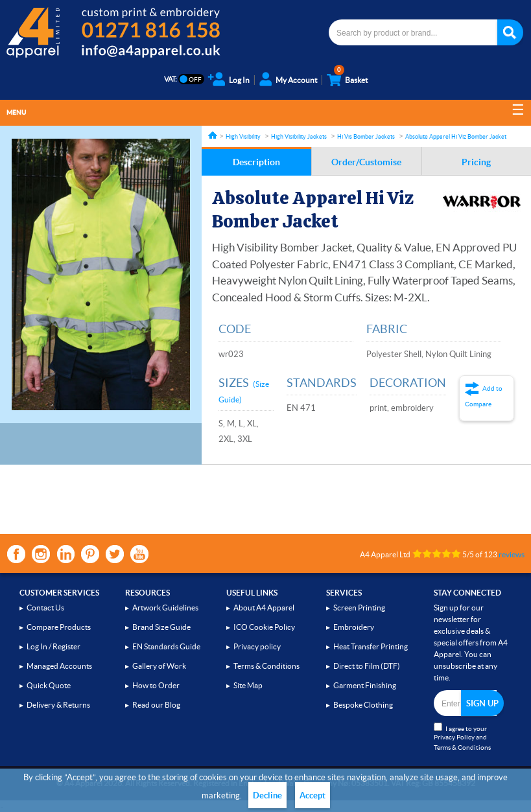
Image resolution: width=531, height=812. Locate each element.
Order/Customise (366, 162)
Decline (267, 795)
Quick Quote (49, 685)
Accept (313, 795)
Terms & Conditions (266, 666)
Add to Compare (484, 396)
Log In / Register (53, 646)
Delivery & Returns (58, 705)
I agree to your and (462, 737)
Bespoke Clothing (363, 705)
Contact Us (45, 608)
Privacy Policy (454, 737)
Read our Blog (156, 705)
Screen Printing (359, 608)
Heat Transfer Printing (371, 646)
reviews (512, 554)
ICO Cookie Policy (264, 627)
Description (256, 162)
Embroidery (354, 627)
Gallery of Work (159, 666)
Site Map (248, 685)
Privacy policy (257, 646)
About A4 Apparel (264, 608)
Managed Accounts (59, 666)
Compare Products (59, 627)
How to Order (156, 685)
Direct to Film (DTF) (367, 666)
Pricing (476, 162)
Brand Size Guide (161, 627)
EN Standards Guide (166, 646)
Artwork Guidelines (165, 608)
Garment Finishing (365, 685)
